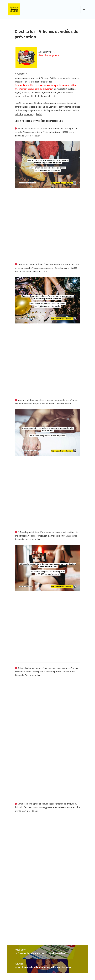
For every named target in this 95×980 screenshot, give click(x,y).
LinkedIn (19, 114)
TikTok (39, 114)
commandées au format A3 (63, 103)
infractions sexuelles (42, 82)
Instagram (28, 114)
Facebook (67, 110)
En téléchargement (50, 55)
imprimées (43, 103)
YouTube (58, 110)
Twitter (76, 110)
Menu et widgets (84, 13)
